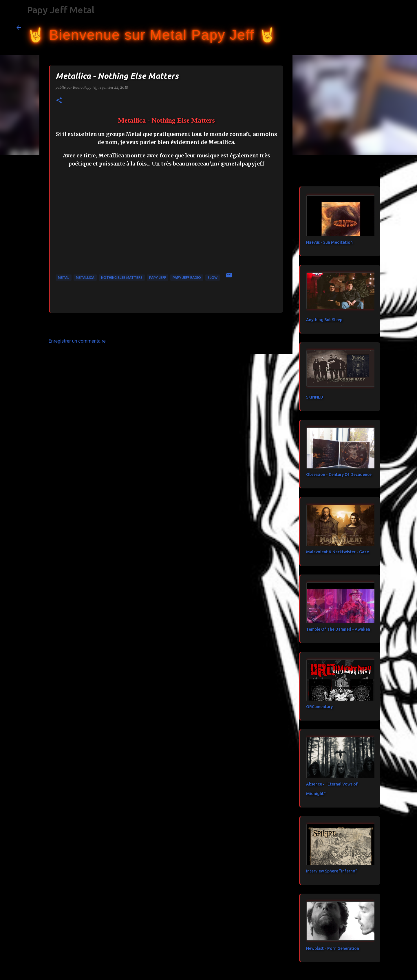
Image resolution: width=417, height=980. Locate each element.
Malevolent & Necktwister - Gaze (338, 552)
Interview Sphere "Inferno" (332, 871)
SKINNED (315, 397)
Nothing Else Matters (122, 278)
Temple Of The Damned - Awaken (338, 629)
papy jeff (158, 278)
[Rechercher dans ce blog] (372, 28)
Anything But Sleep (324, 320)
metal (64, 278)
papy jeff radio (187, 278)
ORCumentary (319, 707)
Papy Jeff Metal (61, 10)
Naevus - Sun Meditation (329, 242)
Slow (213, 278)
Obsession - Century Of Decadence (339, 474)
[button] (59, 101)
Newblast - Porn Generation (333, 948)
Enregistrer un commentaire (77, 341)
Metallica (85, 278)
